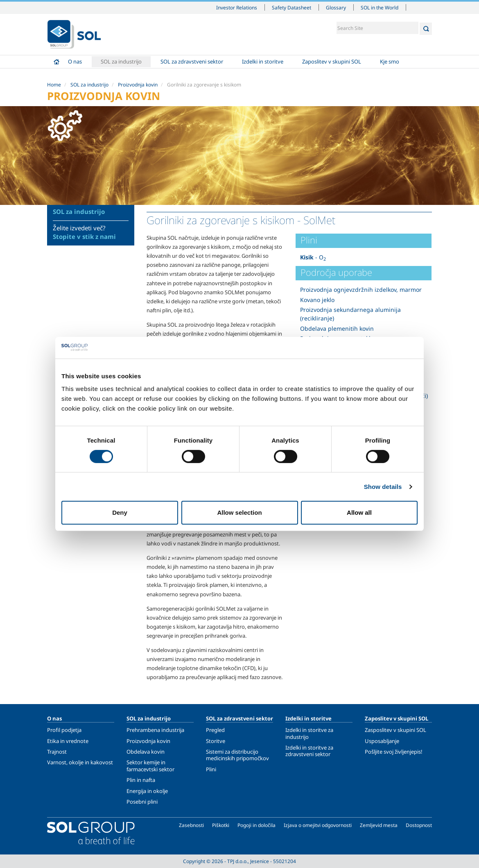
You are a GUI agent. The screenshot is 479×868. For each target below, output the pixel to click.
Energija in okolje (147, 791)
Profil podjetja (64, 730)
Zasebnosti (191, 825)
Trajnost (57, 752)
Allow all (359, 512)
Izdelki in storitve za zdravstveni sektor (309, 751)
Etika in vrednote (68, 741)
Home (56, 62)
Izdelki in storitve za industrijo (309, 733)
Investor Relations (237, 7)
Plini (211, 769)
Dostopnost (419, 825)
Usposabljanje (382, 741)
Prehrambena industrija (155, 730)
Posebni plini (142, 802)
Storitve (216, 741)
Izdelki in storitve (263, 61)
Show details (383, 487)
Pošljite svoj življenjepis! (394, 752)
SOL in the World (380, 7)
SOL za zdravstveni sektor (192, 61)
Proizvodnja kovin (138, 85)
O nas (75, 61)
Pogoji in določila (256, 825)
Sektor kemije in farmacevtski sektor (150, 766)
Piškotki (221, 825)
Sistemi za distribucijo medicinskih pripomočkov (237, 755)
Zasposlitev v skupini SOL (395, 730)
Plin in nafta (141, 780)
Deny (120, 512)
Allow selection (239, 512)
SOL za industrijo (121, 61)
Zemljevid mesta (379, 825)
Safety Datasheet (291, 7)
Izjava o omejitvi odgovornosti (318, 825)
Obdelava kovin (146, 752)
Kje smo (390, 61)
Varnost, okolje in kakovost (80, 762)
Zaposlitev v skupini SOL (332, 61)
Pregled (215, 730)
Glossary (336, 7)
